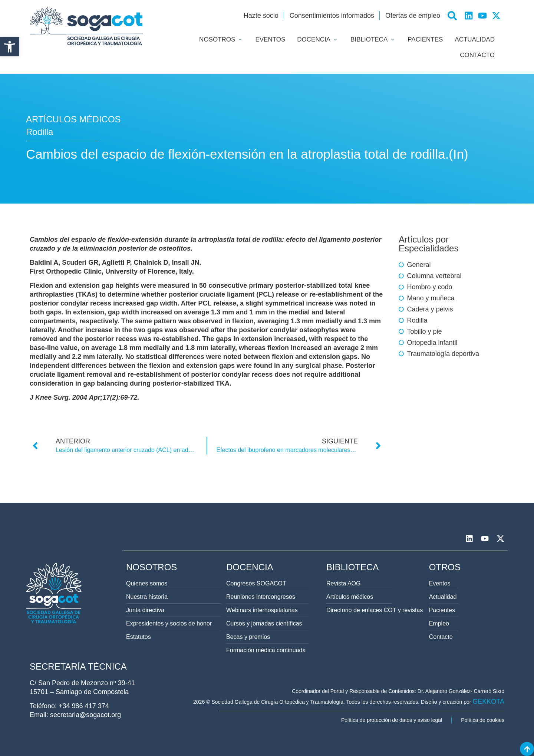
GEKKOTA (488, 701)
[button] (10, 47)
